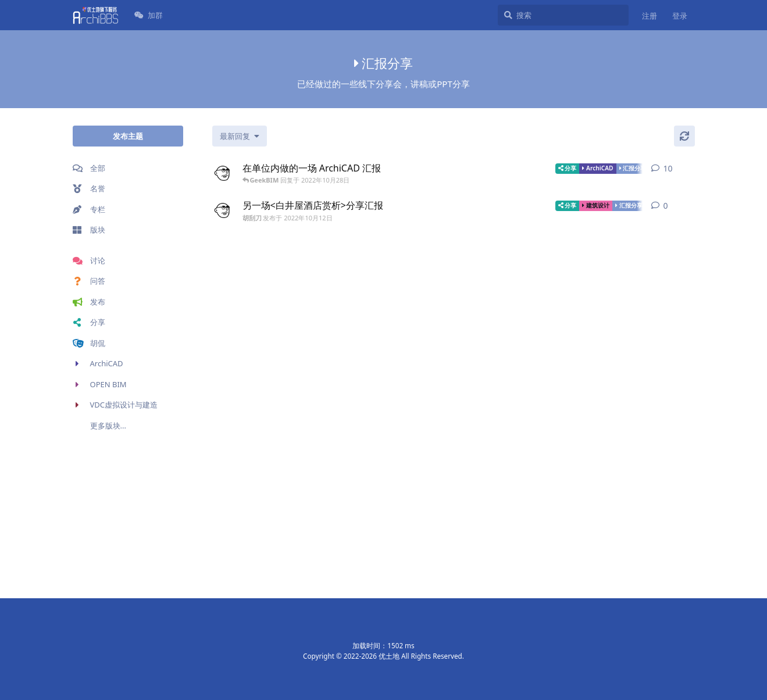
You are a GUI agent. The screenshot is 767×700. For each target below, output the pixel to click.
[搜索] (563, 15)
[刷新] (684, 136)
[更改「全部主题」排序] (240, 136)
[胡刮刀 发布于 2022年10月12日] (223, 173)
